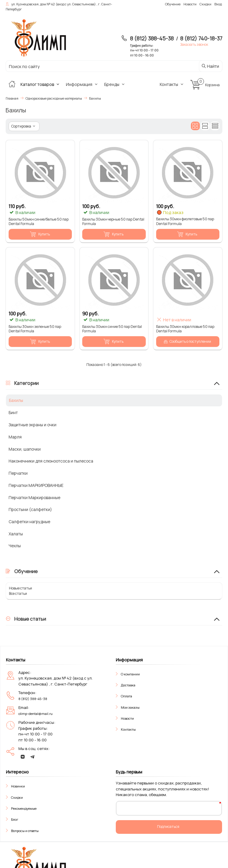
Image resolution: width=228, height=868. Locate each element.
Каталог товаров (41, 84)
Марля (15, 437)
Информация (83, 84)
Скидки (17, 797)
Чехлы (15, 546)
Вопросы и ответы (25, 831)
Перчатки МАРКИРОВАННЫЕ (36, 485)
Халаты (16, 534)
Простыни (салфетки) (30, 509)
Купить (40, 234)
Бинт (13, 412)
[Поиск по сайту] (96, 66)
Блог (15, 819)
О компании (130, 674)
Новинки (18, 786)
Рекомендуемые (24, 808)
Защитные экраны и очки (33, 425)
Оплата (126, 696)
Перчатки (18, 473)
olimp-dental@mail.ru (35, 714)
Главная (12, 98)
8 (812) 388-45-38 (152, 38)
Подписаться (168, 827)
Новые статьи (20, 588)
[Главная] (12, 84)
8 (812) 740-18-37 (201, 38)
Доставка (128, 685)
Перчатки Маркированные (34, 497)
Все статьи (18, 593)
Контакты (172, 84)
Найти (210, 66)
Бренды (115, 84)
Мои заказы (130, 707)
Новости (127, 718)
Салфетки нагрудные (29, 522)
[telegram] (32, 757)
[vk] (23, 757)
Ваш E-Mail (131, 808)
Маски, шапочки (25, 449)
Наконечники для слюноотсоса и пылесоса (51, 461)
